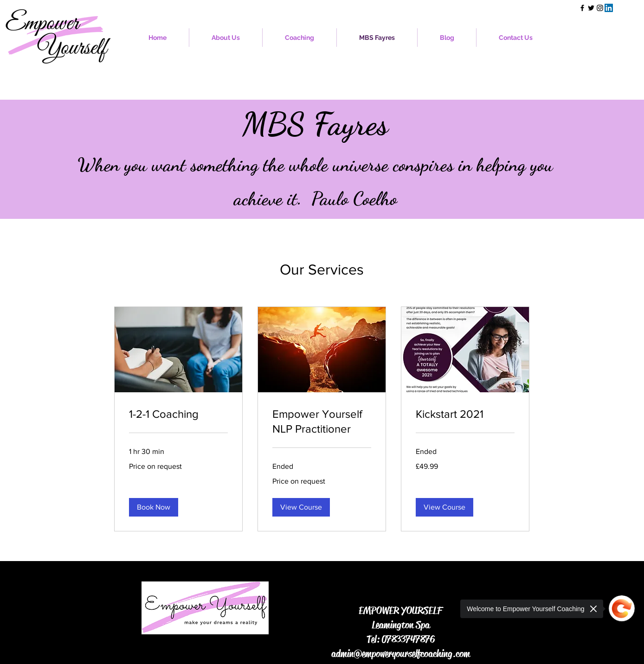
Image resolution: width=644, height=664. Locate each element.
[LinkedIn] (609, 8)
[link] (178, 414)
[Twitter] (591, 8)
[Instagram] (600, 8)
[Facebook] (582, 8)
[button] (299, 38)
